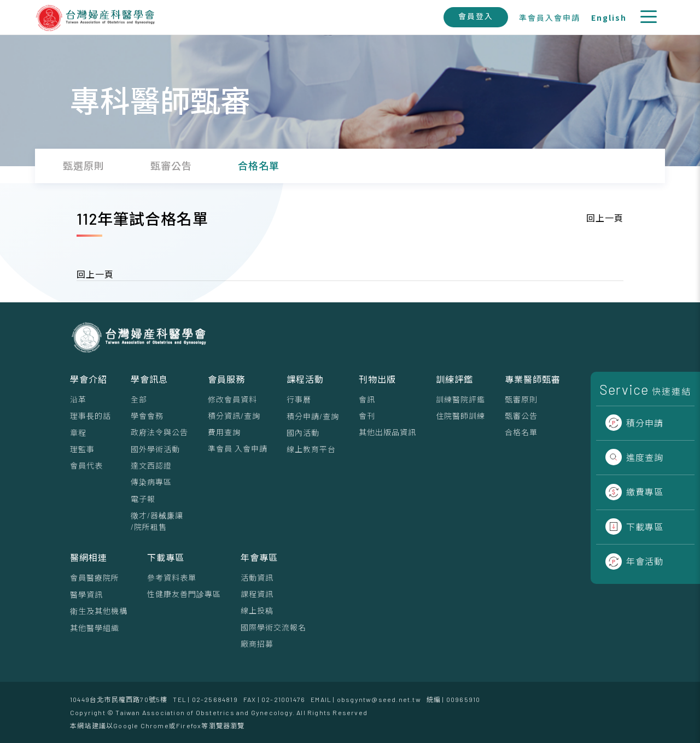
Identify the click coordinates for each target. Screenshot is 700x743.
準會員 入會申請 (238, 449)
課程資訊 (257, 594)
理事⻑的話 (91, 416)
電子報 (143, 499)
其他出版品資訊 (387, 432)
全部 (139, 399)
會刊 (367, 416)
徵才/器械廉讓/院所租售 (157, 521)
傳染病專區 (151, 482)
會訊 (367, 399)
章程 (78, 433)
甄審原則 (521, 399)
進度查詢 (634, 457)
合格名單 (521, 432)
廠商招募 (257, 644)
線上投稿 (257, 610)
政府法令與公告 (159, 432)
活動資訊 (257, 578)
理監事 (82, 449)
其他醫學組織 (95, 628)
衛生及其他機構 (99, 611)
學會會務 (147, 416)
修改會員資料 (232, 399)
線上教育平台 (311, 449)
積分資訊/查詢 (234, 416)
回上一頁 (605, 218)
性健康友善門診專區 (184, 594)
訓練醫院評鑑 (460, 399)
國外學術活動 (155, 449)
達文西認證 (151, 466)
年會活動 (634, 561)
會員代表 (86, 466)
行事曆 (299, 399)
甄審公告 (521, 416)
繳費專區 (634, 492)
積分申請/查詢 (313, 416)
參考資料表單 (172, 578)
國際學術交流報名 (273, 627)
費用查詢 (224, 432)
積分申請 (634, 423)
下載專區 (634, 527)
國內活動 (303, 433)
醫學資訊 (86, 595)
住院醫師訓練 (460, 416)
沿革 (78, 399)
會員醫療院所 (95, 578)
